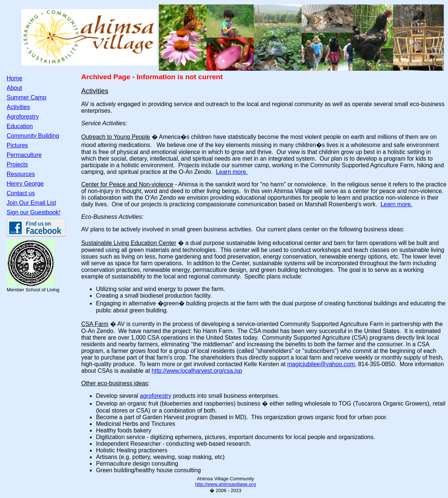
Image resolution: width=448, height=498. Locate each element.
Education (20, 126)
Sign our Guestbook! (34, 212)
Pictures (17, 145)
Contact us (21, 193)
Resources (21, 174)
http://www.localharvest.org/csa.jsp (197, 371)
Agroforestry (23, 117)
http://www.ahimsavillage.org (226, 484)
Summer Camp (27, 97)
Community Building (33, 136)
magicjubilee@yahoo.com (321, 364)
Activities (18, 107)
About (14, 88)
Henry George (25, 184)
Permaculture (24, 155)
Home (15, 78)
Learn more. (232, 172)
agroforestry (156, 396)
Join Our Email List (31, 203)
